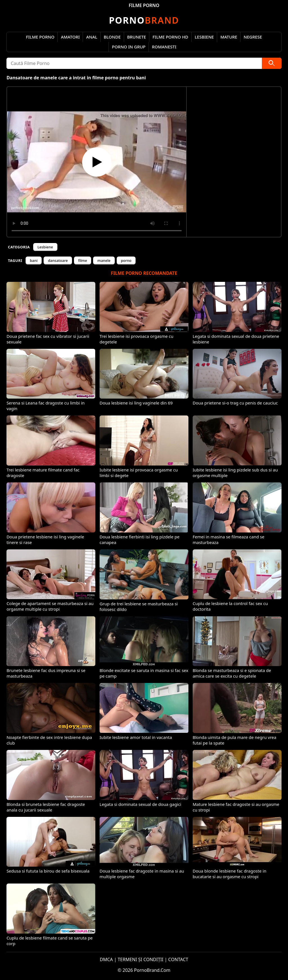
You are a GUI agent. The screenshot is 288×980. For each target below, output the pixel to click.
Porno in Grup (129, 47)
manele (104, 260)
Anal (92, 37)
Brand (144, 20)
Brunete (137, 37)
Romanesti (164, 47)
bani (34, 260)
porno (126, 260)
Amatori (70, 37)
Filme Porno (40, 37)
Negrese (253, 37)
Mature (229, 37)
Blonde (112, 37)
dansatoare (58, 260)
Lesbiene (204, 37)
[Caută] (272, 63)
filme (83, 260)
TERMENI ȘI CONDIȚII (140, 959)
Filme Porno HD (170, 37)
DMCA (106, 959)
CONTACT (178, 959)
